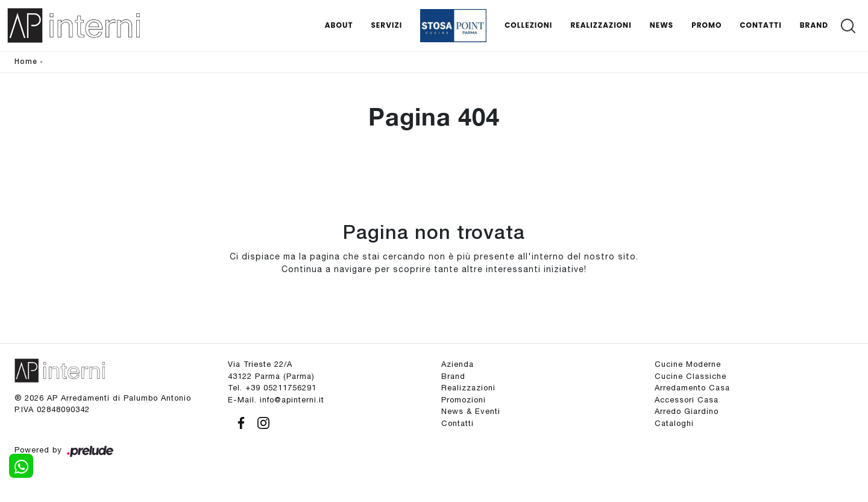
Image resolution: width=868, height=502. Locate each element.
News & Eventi (471, 411)
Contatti (760, 25)
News (662, 25)
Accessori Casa (687, 400)
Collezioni (528, 25)
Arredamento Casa (692, 388)
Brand (814, 25)
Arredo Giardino (687, 411)
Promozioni (464, 400)
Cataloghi (674, 423)
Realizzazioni (601, 25)
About (339, 25)
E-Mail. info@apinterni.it (276, 400)
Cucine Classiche (690, 376)
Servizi (386, 25)
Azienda (458, 364)
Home (26, 62)
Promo (706, 25)
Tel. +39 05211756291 (272, 388)
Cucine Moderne (688, 364)
